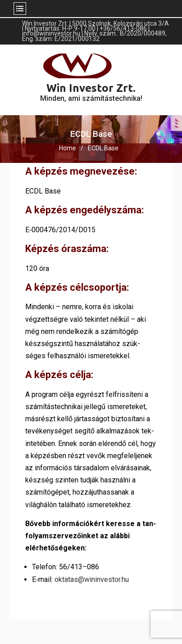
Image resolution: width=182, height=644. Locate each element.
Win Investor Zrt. (91, 88)
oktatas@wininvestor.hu (92, 579)
